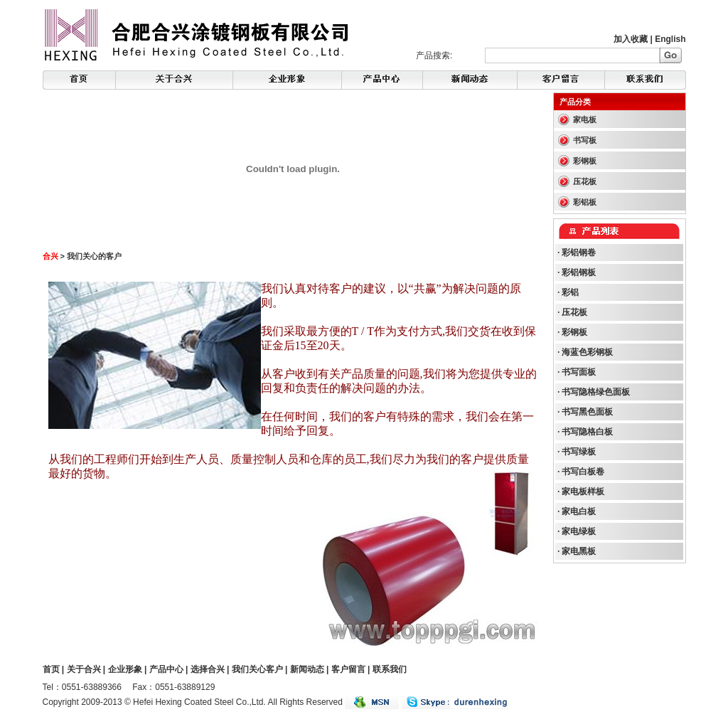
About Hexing (174, 80)
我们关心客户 (257, 669)
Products (470, 80)
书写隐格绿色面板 (596, 392)
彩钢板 (585, 161)
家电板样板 (583, 492)
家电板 (585, 119)
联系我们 (390, 669)
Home (79, 80)
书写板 (585, 140)
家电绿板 (579, 531)
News (382, 80)
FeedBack (561, 80)
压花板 (585, 181)
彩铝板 (585, 202)
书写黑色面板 (587, 412)
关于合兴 (84, 669)
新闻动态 (307, 669)
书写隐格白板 (587, 432)
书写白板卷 (583, 472)
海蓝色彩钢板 (587, 352)
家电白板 (579, 511)
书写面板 (579, 372)
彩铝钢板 (579, 272)
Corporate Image (287, 80)
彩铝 (570, 292)
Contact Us (646, 80)
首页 (51, 669)
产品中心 (166, 669)
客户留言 (348, 669)
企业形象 (125, 669)
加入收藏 (631, 39)
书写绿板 (579, 452)
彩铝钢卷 (579, 253)
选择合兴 (208, 669)
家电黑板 (579, 551)
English (670, 39)
